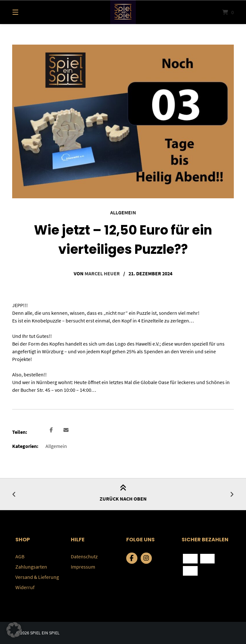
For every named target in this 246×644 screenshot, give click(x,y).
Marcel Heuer (102, 273)
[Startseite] (123, 12)
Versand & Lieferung (37, 577)
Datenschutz (84, 556)
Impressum (83, 567)
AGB (20, 556)
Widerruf (25, 587)
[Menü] (27, 12)
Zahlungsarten (31, 567)
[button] (51, 430)
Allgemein (123, 212)
